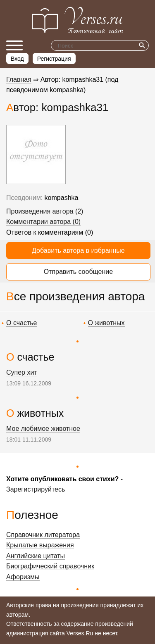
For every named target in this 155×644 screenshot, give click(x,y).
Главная (19, 80)
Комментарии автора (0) (43, 222)
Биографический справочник (50, 566)
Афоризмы (23, 577)
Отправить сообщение (78, 272)
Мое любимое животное (43, 429)
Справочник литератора (43, 535)
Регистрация (54, 59)
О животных (106, 323)
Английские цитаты (36, 556)
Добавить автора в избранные (78, 251)
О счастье (22, 323)
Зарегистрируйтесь (36, 489)
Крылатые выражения (40, 545)
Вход (17, 59)
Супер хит (22, 372)
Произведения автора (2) (45, 211)
